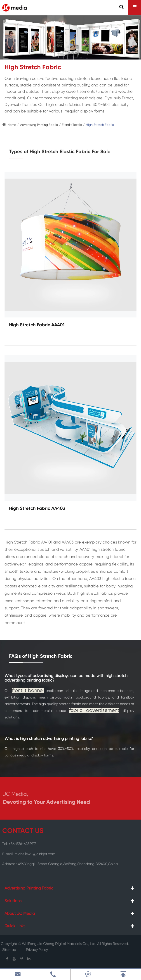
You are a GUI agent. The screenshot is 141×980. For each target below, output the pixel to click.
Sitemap (9, 948)
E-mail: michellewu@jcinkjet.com (29, 852)
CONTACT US (23, 831)
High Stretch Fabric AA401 (37, 325)
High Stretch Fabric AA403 (37, 509)
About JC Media (20, 914)
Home (12, 125)
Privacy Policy (37, 948)
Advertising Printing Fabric (39, 125)
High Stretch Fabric (100, 125)
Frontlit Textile (72, 125)
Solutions (13, 901)
